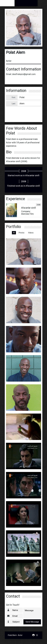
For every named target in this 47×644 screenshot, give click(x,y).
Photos (21, 233)
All (14, 233)
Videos (31, 233)
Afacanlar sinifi (13, 161)
